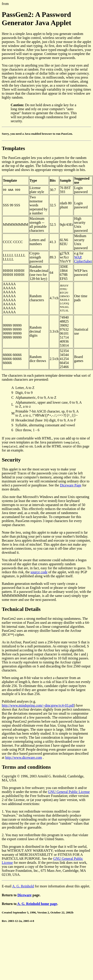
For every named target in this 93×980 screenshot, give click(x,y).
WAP (78, 257)
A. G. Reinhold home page (37, 904)
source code (39, 572)
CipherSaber (83, 261)
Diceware (24, 895)
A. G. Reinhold (23, 886)
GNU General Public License (69, 792)
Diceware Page (71, 485)
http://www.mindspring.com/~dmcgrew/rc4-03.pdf (38, 705)
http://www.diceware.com (24, 757)
